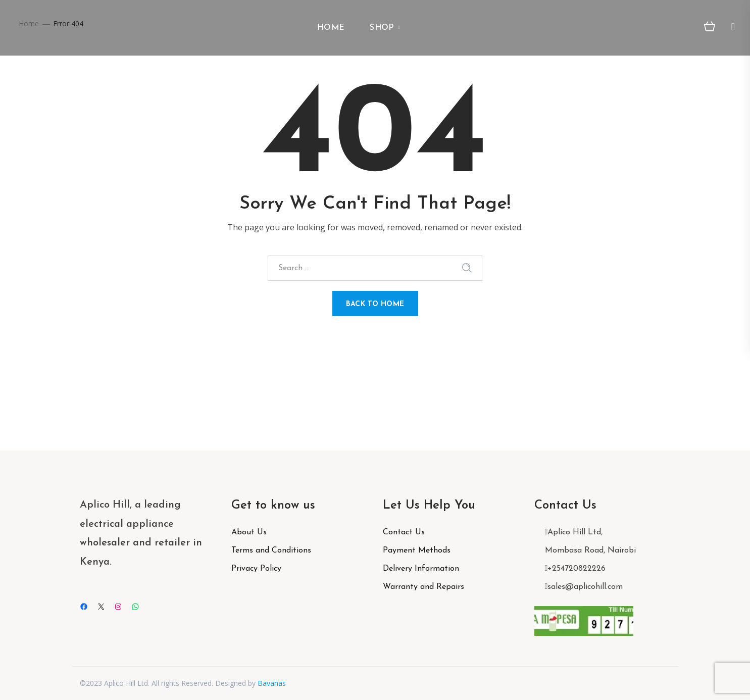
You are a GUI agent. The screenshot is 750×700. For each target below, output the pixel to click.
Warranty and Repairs (423, 587)
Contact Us (404, 532)
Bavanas (272, 683)
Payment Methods (417, 551)
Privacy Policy (256, 569)
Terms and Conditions (271, 551)
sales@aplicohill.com (585, 587)
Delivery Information (421, 569)
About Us (249, 532)
